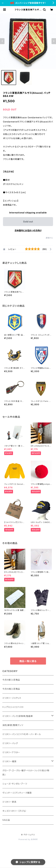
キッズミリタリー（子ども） (14, 811)
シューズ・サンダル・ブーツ (15, 784)
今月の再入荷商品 (11, 689)
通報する (49, 238)
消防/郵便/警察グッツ (13, 725)
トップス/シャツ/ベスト (13, 707)
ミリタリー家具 (9, 802)
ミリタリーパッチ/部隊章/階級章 (18, 716)
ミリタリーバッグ (10, 743)
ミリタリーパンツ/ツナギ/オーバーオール (22, 734)
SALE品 (6, 820)
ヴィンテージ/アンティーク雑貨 (17, 793)
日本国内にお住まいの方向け (28, 230)
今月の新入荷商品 (11, 680)
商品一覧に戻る (28, 661)
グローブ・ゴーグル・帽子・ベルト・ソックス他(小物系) (26, 773)
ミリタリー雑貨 (9, 761)
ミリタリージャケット (12, 698)
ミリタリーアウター (11, 752)
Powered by (28, 839)
